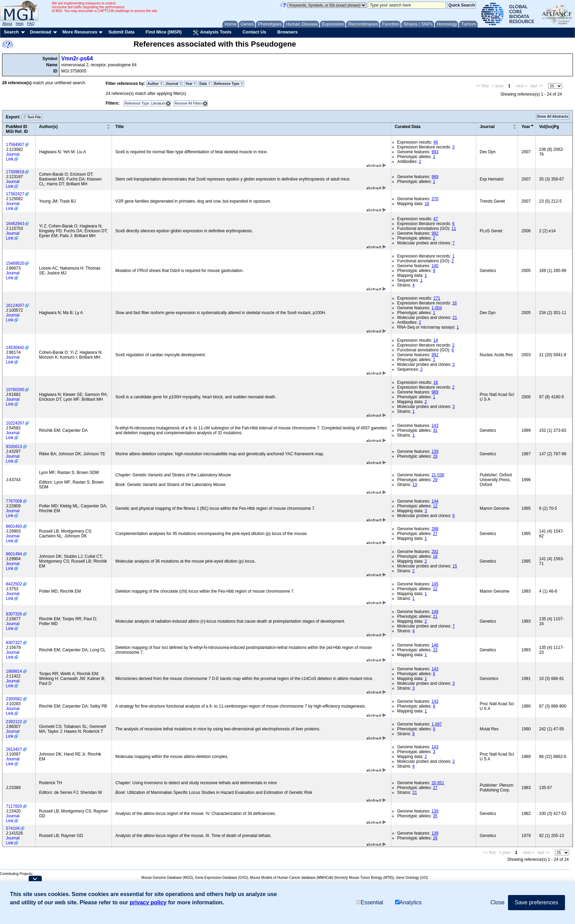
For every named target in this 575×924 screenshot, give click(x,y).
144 (435, 501)
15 (455, 566)
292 (435, 552)
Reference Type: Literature (145, 103)
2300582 (14, 699)
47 (436, 219)
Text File (32, 117)
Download (40, 32)
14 (436, 340)
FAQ (31, 23)
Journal (174, 84)
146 (435, 645)
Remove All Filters (189, 103)
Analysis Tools (212, 32)
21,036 (438, 475)
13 (415, 485)
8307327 (14, 643)
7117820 (14, 806)
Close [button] (497, 902)
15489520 (15, 263)
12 (435, 506)
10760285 (15, 390)
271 (437, 298)
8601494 (14, 554)
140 (435, 266)
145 (435, 584)
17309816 (15, 172)
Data (205, 84)
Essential (370, 902)
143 (435, 426)
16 (427, 204)
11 (454, 228)
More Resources (80, 32)
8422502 (14, 584)
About (7, 23)
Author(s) (48, 127)
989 (435, 177)
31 (435, 430)
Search (11, 32)
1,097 (437, 724)
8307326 (14, 614)
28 (435, 838)
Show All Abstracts (553, 116)
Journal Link (13, 157)
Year (191, 84)
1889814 (14, 671)
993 (435, 152)
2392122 (14, 722)
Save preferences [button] (536, 902)
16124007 (15, 305)
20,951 (438, 783)
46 (436, 142)
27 (435, 534)
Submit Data (122, 32)
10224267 (15, 423)
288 (435, 529)
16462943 (15, 224)
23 (435, 650)
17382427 (15, 194)
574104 (13, 828)
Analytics (408, 902)
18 (435, 556)
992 (435, 233)
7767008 (14, 501)
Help (20, 23)
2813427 (14, 749)
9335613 (14, 447)
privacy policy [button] (148, 902)
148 (435, 612)
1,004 (437, 308)
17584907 (15, 145)
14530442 (15, 348)
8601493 (14, 526)
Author (155, 84)
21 (455, 318)
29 (435, 456)
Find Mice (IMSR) (164, 32)
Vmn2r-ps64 (77, 59)
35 (435, 816)
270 (435, 199)
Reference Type (228, 84)
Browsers (287, 32)
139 (435, 451)
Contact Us (254, 32)
